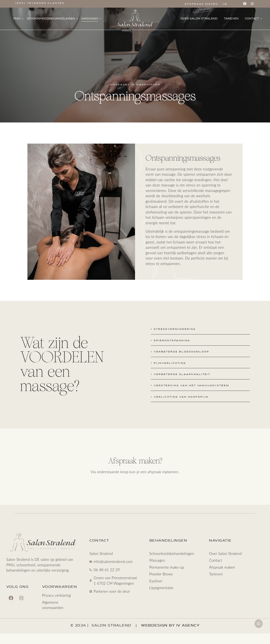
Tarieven (231, 19)
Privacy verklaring (57, 596)
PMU (18, 19)
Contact (253, 19)
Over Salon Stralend (199, 19)
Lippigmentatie (161, 588)
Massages (91, 19)
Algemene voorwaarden (53, 605)
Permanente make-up (167, 567)
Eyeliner (156, 581)
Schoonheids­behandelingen (52, 19)
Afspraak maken (201, 4)
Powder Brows (161, 574)
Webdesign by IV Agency (170, 625)
